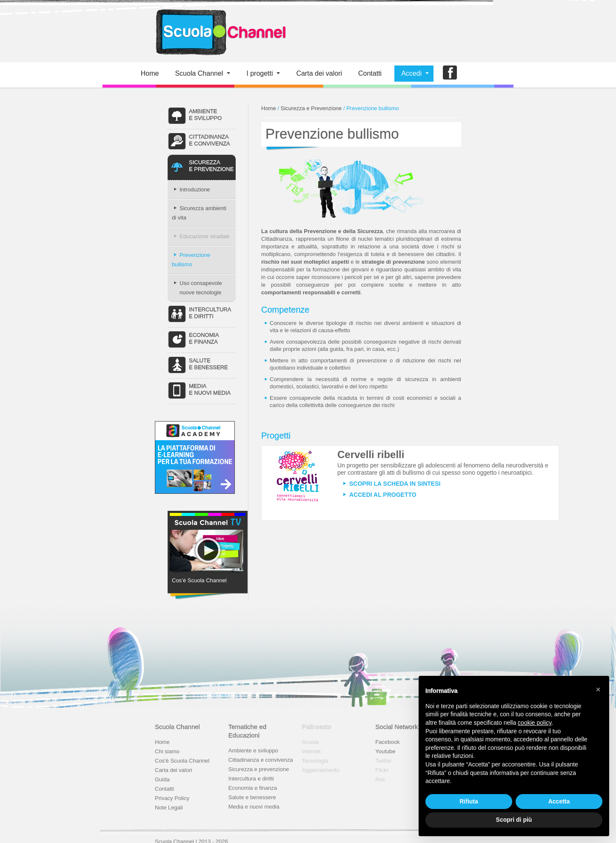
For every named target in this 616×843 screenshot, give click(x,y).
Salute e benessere (252, 797)
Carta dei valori (173, 770)
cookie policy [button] (535, 723)
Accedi (411, 73)
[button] (598, 689)
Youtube (385, 751)
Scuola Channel (199, 73)
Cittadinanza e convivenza (261, 760)
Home (150, 73)
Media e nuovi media (254, 807)
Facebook (387, 742)
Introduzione (191, 189)
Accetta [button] (559, 801)
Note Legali (169, 807)
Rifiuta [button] (469, 801)
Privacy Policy (172, 798)
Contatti (370, 73)
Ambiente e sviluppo (253, 750)
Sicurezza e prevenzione (259, 769)
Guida (162, 779)
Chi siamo (167, 751)
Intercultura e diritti (251, 779)
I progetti (260, 73)
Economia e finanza (253, 788)
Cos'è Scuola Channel (182, 761)
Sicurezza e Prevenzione (311, 108)
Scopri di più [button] (514, 820)
